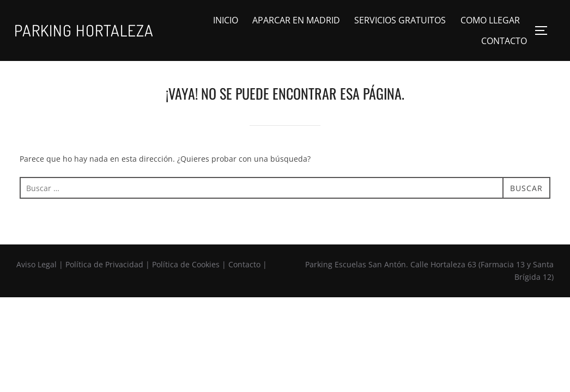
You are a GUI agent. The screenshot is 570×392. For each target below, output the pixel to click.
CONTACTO (504, 41)
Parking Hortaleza (84, 30)
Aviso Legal (37, 264)
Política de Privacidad (104, 264)
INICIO (226, 20)
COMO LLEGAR (490, 20)
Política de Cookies (186, 264)
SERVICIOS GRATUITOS (400, 20)
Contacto (244, 264)
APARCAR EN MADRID (296, 20)
